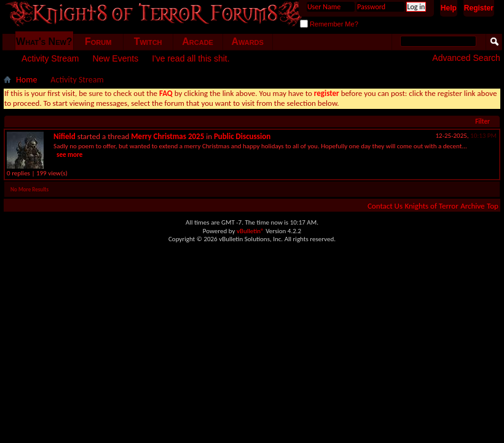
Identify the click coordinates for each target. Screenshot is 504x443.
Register (479, 8)
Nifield (65, 136)
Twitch (148, 42)
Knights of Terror (431, 206)
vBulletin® (250, 231)
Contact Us (385, 206)
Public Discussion (242, 136)
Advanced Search (466, 58)
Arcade (198, 42)
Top (493, 206)
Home (26, 80)
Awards (247, 42)
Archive (472, 206)
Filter (482, 122)
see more (69, 155)
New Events (115, 58)
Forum (98, 42)
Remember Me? (329, 24)
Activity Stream (50, 58)
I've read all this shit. (191, 58)
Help (449, 8)
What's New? (44, 42)
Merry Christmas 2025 (167, 136)
